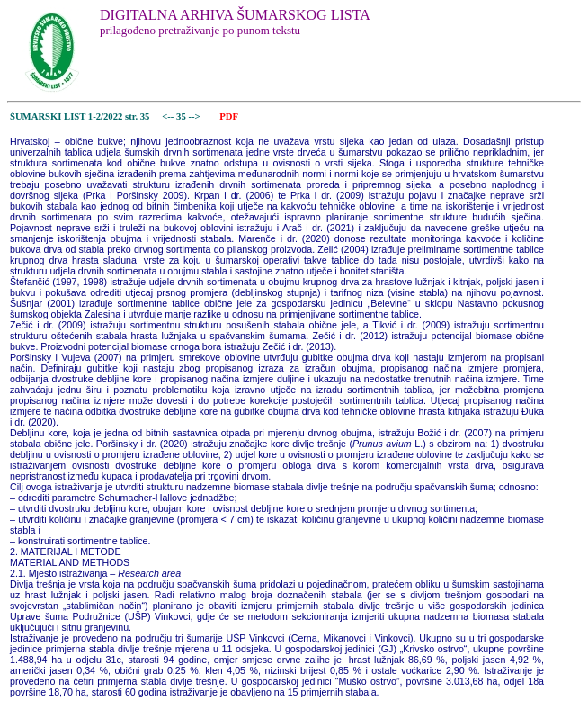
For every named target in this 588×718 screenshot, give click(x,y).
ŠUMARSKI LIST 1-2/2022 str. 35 (80, 117)
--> (195, 117)
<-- (169, 117)
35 (182, 117)
